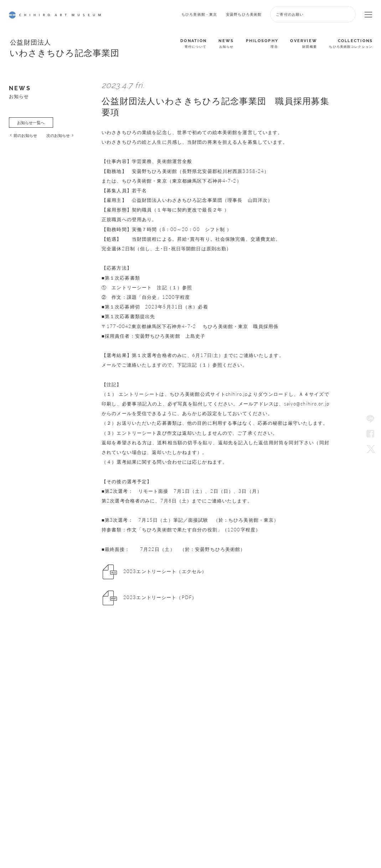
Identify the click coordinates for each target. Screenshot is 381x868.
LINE (370, 419)
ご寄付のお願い (290, 14)
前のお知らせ (25, 135)
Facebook (370, 434)
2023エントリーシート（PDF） (160, 598)
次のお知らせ (58, 135)
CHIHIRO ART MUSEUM (55, 15)
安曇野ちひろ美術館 (244, 14)
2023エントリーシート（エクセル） (165, 571)
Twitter (370, 449)
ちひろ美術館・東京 (199, 14)
